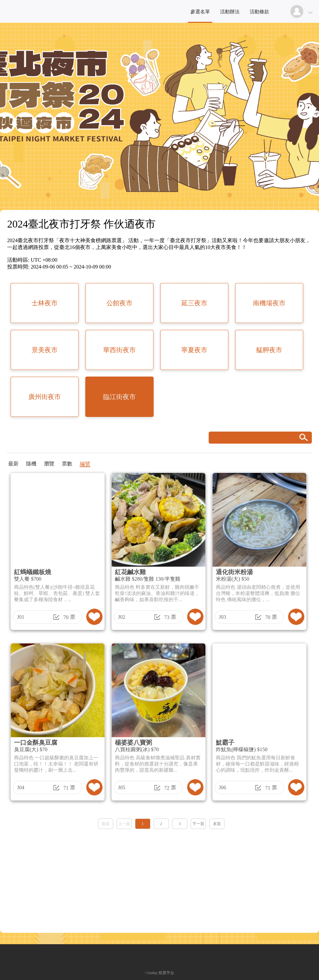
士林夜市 (45, 303)
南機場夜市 (269, 303)
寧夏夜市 (194, 350)
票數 (67, 464)
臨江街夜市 (119, 397)
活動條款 (259, 12)
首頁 (105, 824)
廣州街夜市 (45, 397)
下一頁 (198, 824)
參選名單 (200, 12)
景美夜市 (45, 350)
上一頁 (124, 824)
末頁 (217, 824)
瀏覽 (49, 464)
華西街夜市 (119, 350)
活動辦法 (230, 12)
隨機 (31, 464)
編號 (85, 464)
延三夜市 (194, 303)
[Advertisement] (159, 879)
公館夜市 (119, 303)
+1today (151, 973)
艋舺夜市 (269, 350)
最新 (13, 464)
